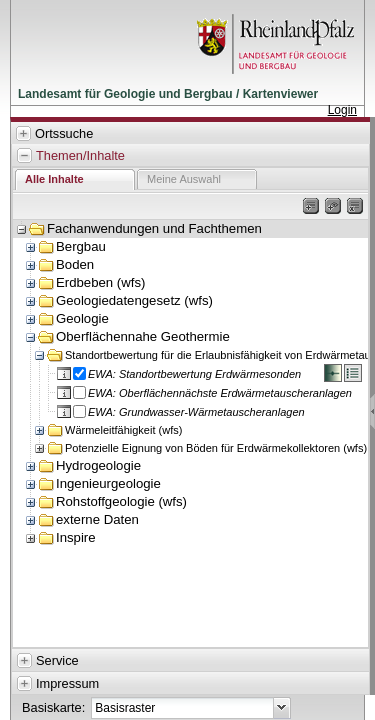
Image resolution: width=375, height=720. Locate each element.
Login (342, 110)
